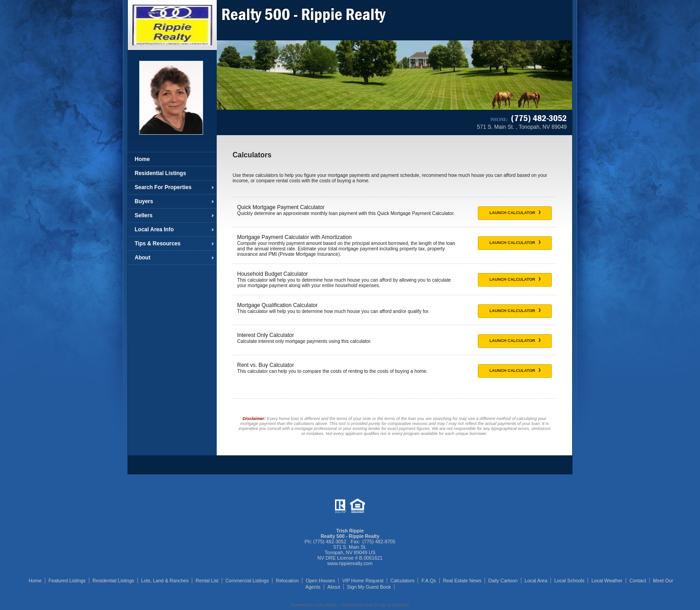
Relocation (287, 581)
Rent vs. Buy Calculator (265, 365)
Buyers (144, 201)
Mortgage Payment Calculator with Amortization (294, 237)
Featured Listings (67, 581)
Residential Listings (160, 173)
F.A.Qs (429, 581)
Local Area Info (154, 229)
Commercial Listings (247, 581)
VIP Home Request (363, 581)
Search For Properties (163, 187)
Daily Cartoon (503, 581)
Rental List (207, 581)
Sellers (143, 215)
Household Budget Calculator (272, 274)
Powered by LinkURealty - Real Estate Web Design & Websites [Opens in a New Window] (350, 605)
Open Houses (320, 581)
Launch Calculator (515, 213)
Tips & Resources (158, 244)
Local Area (536, 581)
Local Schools (569, 581)
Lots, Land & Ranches (165, 581)
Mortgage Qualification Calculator (277, 305)
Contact (638, 581)
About (143, 258)
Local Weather (607, 581)
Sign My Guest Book (369, 587)
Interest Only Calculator (265, 335)
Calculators (402, 581)
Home (142, 159)
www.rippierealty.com (350, 563)
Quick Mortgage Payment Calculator (281, 207)
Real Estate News (462, 581)
